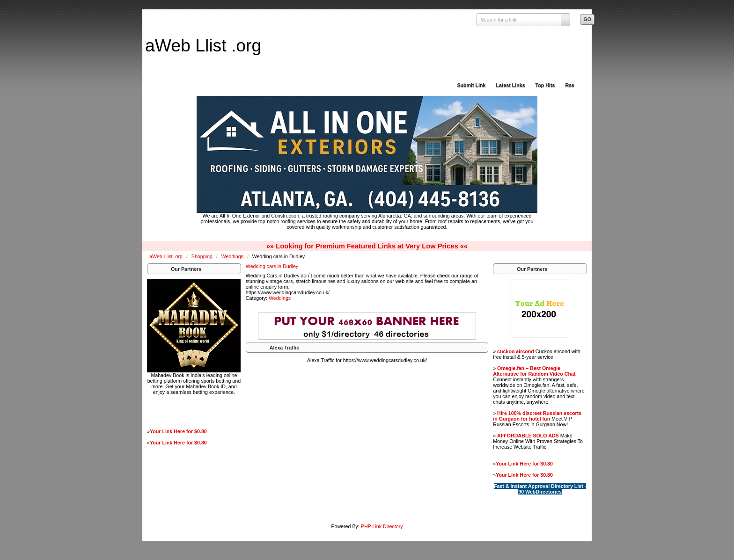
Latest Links (510, 85)
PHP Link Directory (382, 526)
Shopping (203, 256)
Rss (570, 85)
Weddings (233, 256)
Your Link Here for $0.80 (178, 431)
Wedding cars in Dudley (272, 266)
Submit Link (471, 85)
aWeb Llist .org (203, 45)
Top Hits (545, 85)
